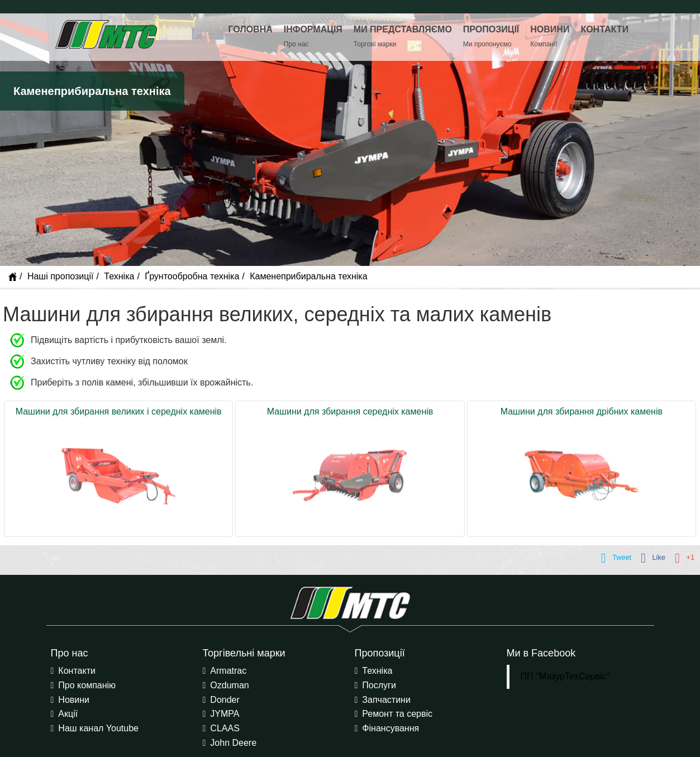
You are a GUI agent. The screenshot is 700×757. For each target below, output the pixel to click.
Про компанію (87, 685)
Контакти (77, 671)
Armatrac (228, 671)
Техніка (119, 276)
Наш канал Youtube (98, 728)
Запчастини (386, 700)
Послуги (379, 685)
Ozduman (229, 685)
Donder (225, 700)
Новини (74, 700)
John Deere (233, 743)
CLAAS (225, 728)
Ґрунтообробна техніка (192, 276)
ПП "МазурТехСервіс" (565, 676)
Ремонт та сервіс (397, 714)
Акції (68, 714)
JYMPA (225, 714)
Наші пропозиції (61, 276)
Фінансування (391, 728)
